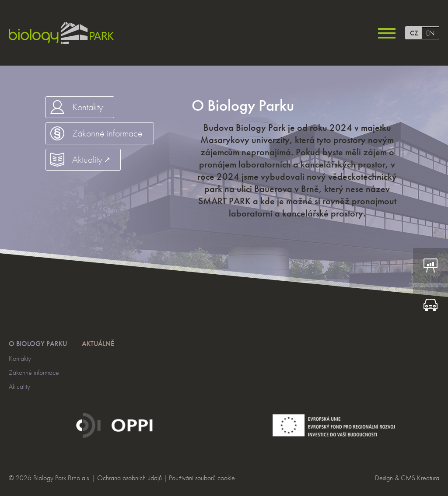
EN (430, 33)
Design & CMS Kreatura (407, 478)
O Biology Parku (38, 344)
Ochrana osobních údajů (129, 478)
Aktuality (19, 386)
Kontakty (20, 358)
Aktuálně (98, 344)
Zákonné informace (34, 372)
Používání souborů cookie (202, 478)
